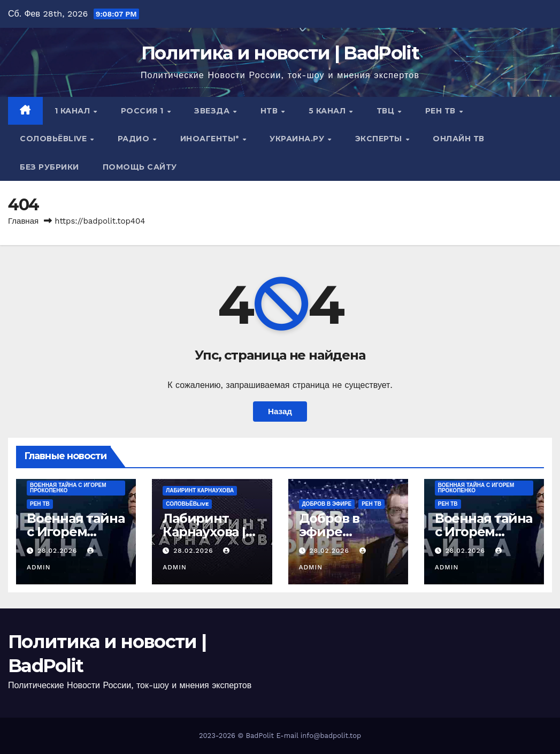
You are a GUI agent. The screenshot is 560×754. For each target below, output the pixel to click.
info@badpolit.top (331, 736)
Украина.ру (298, 139)
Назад (280, 412)
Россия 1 (144, 111)
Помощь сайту (140, 167)
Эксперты (380, 139)
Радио (135, 139)
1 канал (74, 111)
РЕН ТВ (442, 111)
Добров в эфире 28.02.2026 (332, 532)
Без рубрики (49, 167)
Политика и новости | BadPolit (280, 53)
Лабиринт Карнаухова (200, 490)
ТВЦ (387, 111)
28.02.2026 (59, 551)
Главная (23, 221)
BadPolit (260, 736)
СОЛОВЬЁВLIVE (55, 139)
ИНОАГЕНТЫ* (211, 139)
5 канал (328, 111)
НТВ (270, 111)
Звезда (213, 111)
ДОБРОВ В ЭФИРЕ (327, 504)
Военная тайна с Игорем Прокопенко (68, 488)
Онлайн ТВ (459, 139)
